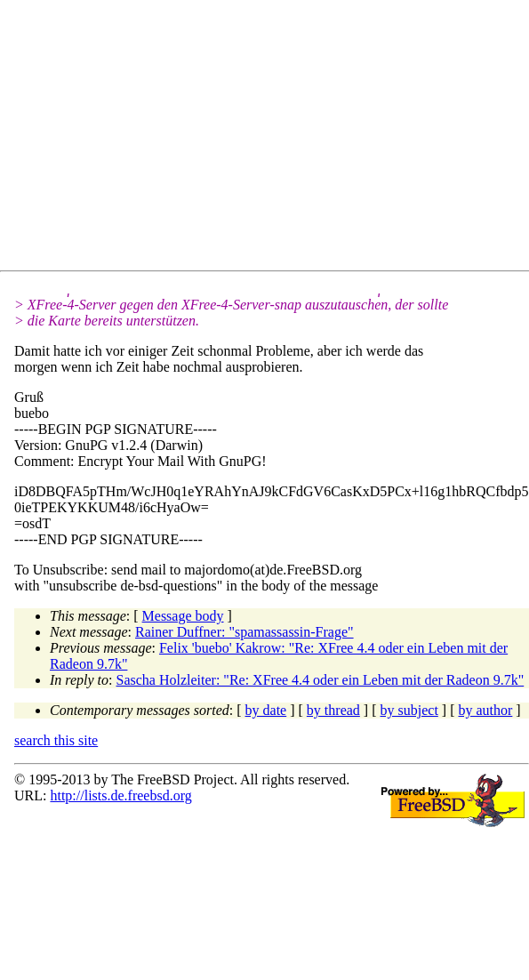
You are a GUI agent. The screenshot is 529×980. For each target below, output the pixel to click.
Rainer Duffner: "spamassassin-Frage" (244, 632)
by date (266, 710)
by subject (409, 710)
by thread (333, 710)
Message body (183, 616)
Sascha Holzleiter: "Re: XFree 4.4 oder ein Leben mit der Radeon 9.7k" (321, 680)
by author (485, 710)
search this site (56, 740)
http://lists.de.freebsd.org (120, 795)
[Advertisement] (174, 139)
